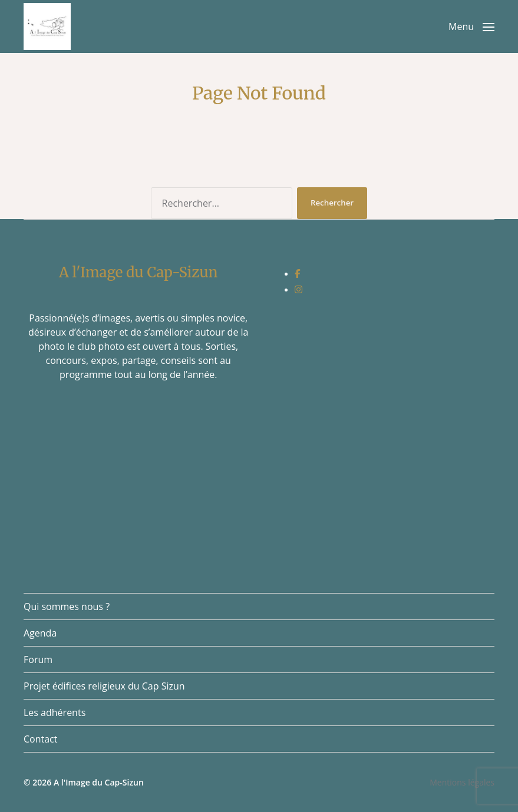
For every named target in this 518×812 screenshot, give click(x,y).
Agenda (40, 633)
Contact (40, 739)
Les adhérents (55, 712)
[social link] (297, 273)
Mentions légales (462, 782)
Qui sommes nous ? (67, 606)
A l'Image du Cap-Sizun (99, 782)
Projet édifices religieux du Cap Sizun (104, 686)
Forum (38, 659)
